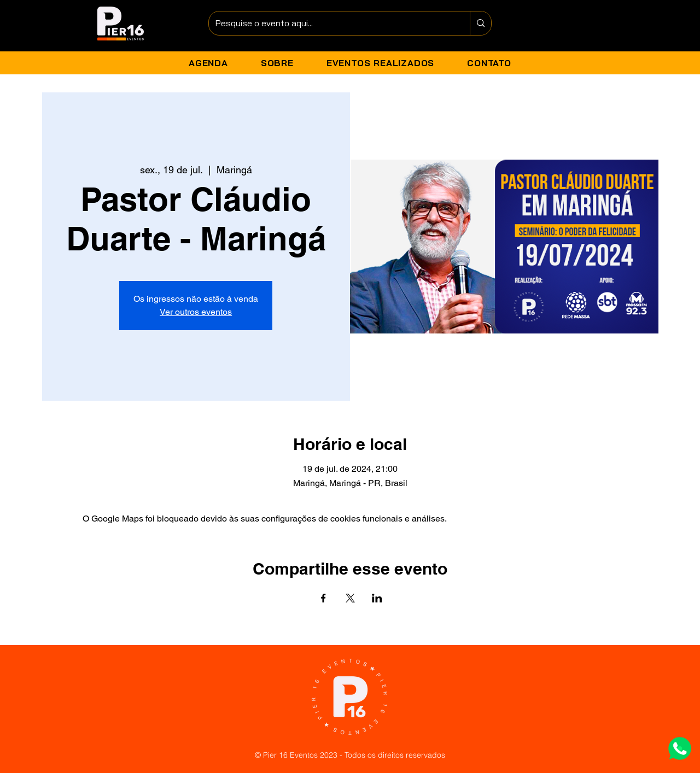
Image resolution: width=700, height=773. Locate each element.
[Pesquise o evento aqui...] (331, 23)
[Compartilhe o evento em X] (350, 598)
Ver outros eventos (196, 312)
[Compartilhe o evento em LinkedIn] (377, 598)
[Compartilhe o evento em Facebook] (323, 598)
